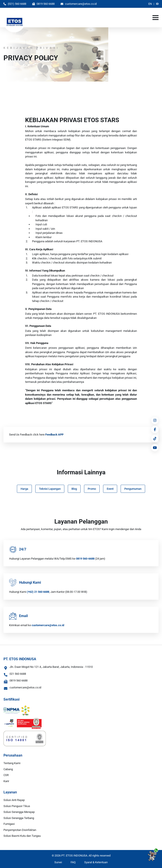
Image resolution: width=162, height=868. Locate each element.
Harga (24, 489)
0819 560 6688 (43, 4)
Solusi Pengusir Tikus (17, 806)
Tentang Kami (12, 763)
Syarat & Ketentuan (96, 862)
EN (150, 4)
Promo (92, 489)
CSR (6, 775)
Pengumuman (133, 489)
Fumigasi (9, 824)
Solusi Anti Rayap (14, 800)
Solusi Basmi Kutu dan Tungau (22, 836)
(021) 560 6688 (15, 4)
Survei (58, 862)
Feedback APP (54, 435)
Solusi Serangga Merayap (19, 812)
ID (157, 4)
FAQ (73, 862)
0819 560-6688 (85, 559)
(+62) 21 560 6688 (38, 592)
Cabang (8, 769)
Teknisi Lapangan (50, 489)
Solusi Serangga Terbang (19, 818)
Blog (74, 489)
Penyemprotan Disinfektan (20, 830)
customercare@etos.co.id (79, 4)
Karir (6, 781)
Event (110, 489)
